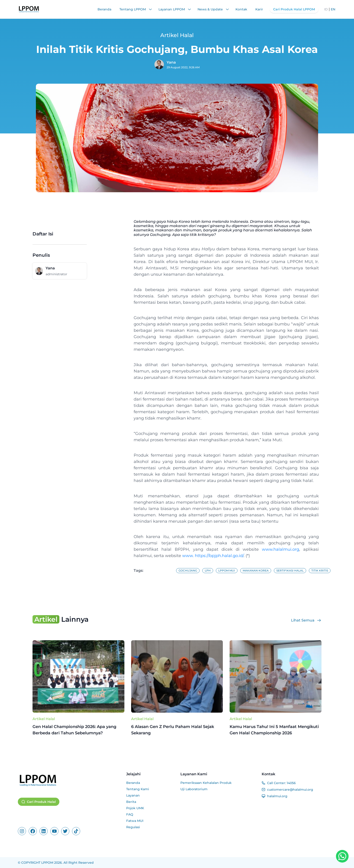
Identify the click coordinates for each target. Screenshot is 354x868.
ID (326, 9)
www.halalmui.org (281, 549)
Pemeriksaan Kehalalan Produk (206, 783)
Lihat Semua (306, 620)
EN (333, 9)
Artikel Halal (44, 719)
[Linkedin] (44, 831)
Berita (131, 802)
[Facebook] (33, 831)
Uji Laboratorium (194, 789)
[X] (65, 831)
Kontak (241, 9)
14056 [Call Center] (291, 783)
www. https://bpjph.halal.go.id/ (213, 556)
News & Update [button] (213, 9)
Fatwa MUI (135, 821)
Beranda (104, 9)
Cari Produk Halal (39, 802)
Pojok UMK (135, 808)
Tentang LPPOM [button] (136, 9)
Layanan (133, 795)
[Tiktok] (76, 831)
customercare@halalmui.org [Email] (290, 790)
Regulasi (133, 827)
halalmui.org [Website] (277, 796)
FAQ (130, 814)
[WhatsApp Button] (342, 856)
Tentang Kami (138, 789)
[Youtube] (54, 831)
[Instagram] (22, 831)
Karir (259, 9)
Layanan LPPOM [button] (175, 9)
